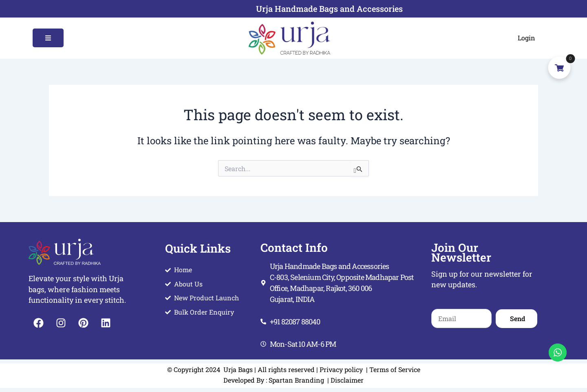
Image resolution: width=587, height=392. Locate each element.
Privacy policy (341, 369)
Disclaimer (346, 380)
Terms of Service (395, 369)
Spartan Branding (297, 380)
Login (526, 38)
